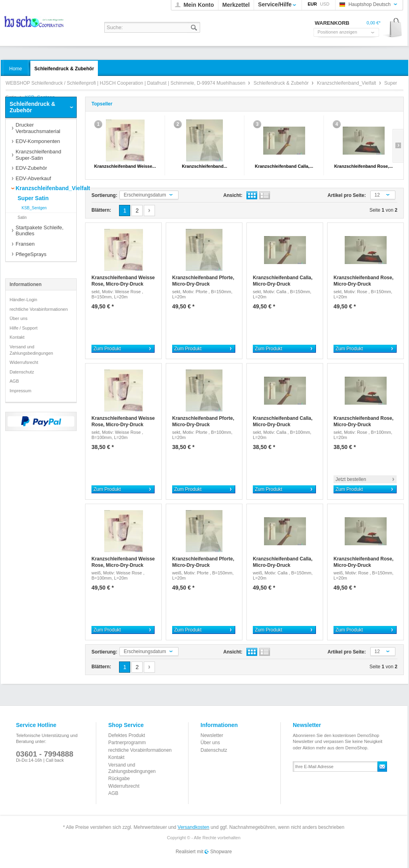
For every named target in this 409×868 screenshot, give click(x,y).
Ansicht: (233, 195)
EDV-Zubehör (31, 168)
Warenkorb (393, 28)
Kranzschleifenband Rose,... (364, 166)
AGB (14, 381)
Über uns (19, 318)
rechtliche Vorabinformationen (39, 309)
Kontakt (17, 337)
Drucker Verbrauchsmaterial (38, 128)
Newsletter (212, 735)
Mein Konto (199, 5)
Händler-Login (23, 300)
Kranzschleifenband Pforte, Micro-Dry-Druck (203, 281)
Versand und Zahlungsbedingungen (31, 350)
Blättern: (101, 210)
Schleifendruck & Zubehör (282, 83)
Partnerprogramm (127, 743)
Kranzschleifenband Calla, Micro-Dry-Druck (283, 281)
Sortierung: (104, 195)
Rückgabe (119, 779)
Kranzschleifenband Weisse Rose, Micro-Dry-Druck (123, 281)
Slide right (398, 146)
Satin (22, 217)
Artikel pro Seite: (347, 195)
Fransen (25, 244)
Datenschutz (22, 372)
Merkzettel (236, 5)
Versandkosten (194, 827)
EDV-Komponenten (38, 141)
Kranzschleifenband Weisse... (125, 166)
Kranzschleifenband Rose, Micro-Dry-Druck (363, 281)
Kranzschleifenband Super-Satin (38, 155)
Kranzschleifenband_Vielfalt (347, 83)
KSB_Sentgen (34, 208)
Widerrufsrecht (24, 362)
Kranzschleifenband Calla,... (284, 166)
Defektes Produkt (127, 735)
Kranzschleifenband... (204, 166)
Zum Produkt (107, 349)
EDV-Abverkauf (33, 178)
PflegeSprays (31, 254)
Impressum (20, 391)
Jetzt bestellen (351, 479)
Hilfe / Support (24, 328)
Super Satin (33, 198)
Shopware (221, 852)
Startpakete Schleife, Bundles (40, 231)
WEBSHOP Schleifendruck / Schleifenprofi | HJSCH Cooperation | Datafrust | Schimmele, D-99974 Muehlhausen (35, 24)
